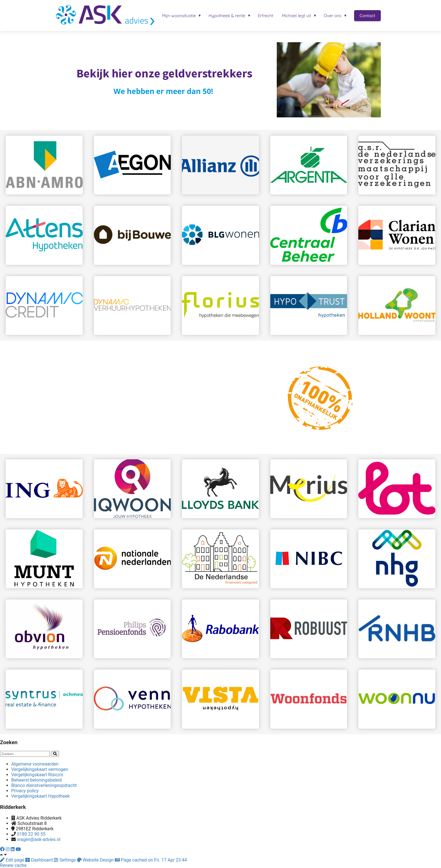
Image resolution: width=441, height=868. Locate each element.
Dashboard (40, 860)
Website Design (96, 860)
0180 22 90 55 (31, 834)
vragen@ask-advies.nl (39, 839)
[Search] (55, 754)
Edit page (13, 860)
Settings (65, 860)
